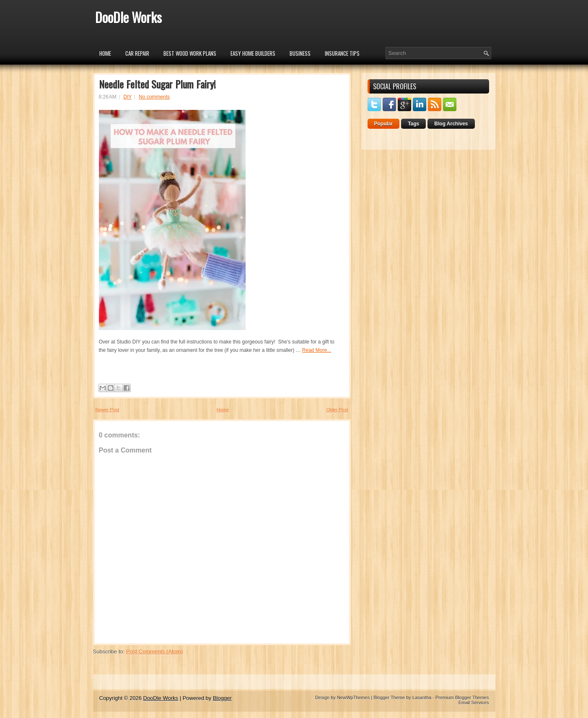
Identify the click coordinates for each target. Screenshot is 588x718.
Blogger (222, 698)
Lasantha (422, 697)
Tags (413, 124)
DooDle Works (128, 17)
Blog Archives (451, 124)
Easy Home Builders (253, 53)
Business (300, 53)
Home (105, 53)
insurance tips (342, 53)
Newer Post (107, 410)
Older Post (337, 410)
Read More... (317, 350)
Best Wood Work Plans (190, 53)
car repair (137, 53)
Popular (384, 124)
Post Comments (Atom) (154, 652)
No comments (154, 97)
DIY (128, 97)
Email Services (474, 702)
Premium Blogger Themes (462, 697)
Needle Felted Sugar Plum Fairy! (157, 84)
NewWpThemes (353, 697)
